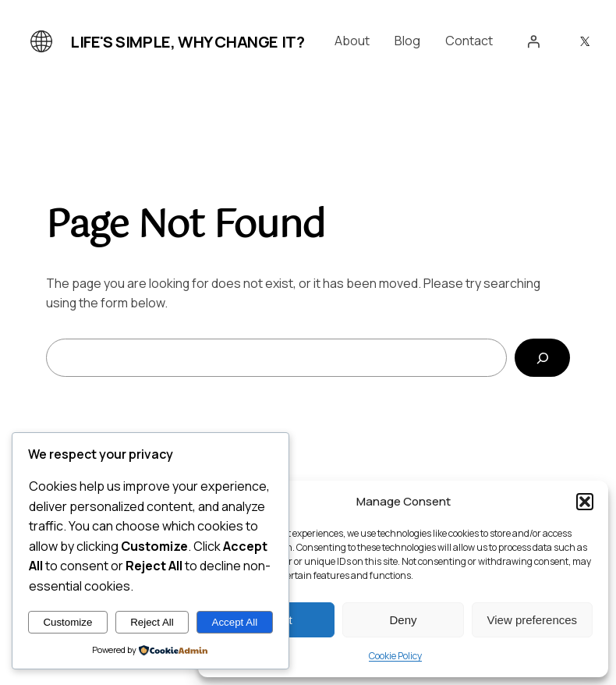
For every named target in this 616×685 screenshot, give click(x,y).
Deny (403, 620)
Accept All (235, 622)
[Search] (542, 358)
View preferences (533, 620)
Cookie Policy (395, 656)
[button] (585, 502)
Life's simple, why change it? (187, 42)
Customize (67, 622)
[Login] (533, 41)
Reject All (152, 622)
